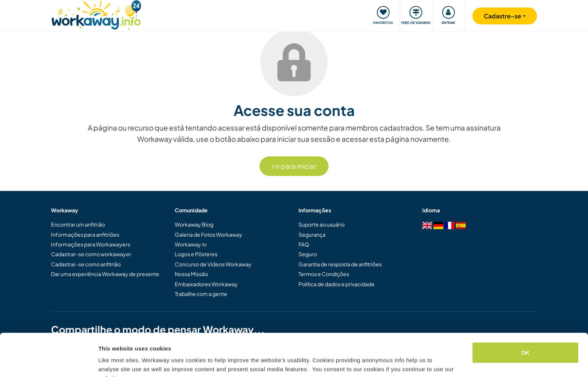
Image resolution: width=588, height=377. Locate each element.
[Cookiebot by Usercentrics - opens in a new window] (49, 362)
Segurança (312, 234)
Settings (109, 362)
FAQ (304, 244)
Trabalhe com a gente (201, 294)
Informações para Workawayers (91, 244)
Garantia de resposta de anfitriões (340, 264)
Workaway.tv (191, 244)
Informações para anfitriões (85, 234)
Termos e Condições (324, 274)
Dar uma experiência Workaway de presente (105, 274)
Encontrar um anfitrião (78, 224)
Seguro (308, 254)
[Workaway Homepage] (96, 14)
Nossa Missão (191, 274)
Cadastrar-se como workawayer (91, 254)
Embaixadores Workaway (206, 284)
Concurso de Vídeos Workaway (213, 264)
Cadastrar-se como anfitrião (86, 264)
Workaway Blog (194, 224)
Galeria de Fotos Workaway (208, 234)
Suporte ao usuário (322, 224)
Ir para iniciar (294, 166)
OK (526, 316)
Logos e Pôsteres (196, 254)
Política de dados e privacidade (337, 284)
